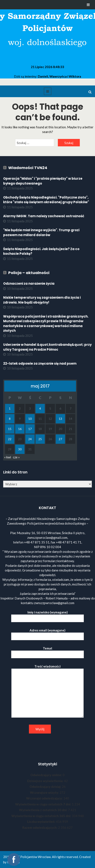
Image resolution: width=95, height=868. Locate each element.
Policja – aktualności (29, 273)
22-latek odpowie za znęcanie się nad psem (40, 363)
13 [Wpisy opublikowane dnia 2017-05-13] (60, 419)
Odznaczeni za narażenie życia (29, 283)
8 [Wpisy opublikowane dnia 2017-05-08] (10, 419)
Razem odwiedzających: (40, 827)
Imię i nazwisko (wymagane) (47, 615)
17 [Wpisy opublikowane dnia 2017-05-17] (30, 429)
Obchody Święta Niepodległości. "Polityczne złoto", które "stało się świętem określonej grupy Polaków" (46, 200)
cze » (16, 457)
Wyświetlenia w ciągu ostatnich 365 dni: (42, 816)
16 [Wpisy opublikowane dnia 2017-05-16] (20, 429)
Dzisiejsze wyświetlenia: (46, 781)
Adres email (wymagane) (47, 633)
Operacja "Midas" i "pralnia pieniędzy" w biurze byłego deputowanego (43, 181)
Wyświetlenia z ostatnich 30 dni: (43, 810)
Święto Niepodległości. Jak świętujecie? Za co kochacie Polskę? (41, 251)
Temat (47, 651)
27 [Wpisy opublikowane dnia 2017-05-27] (60, 439)
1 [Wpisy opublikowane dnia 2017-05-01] (10, 408)
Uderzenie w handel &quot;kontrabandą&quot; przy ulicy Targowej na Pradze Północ (47, 347)
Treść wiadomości (47, 691)
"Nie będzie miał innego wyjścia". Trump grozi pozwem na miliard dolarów (41, 232)
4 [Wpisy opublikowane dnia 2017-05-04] (40, 408)
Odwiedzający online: (47, 775)
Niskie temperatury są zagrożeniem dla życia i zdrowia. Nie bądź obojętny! (42, 300)
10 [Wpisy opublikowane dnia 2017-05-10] (30, 419)
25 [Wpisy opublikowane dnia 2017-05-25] (40, 439)
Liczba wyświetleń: (42, 822)
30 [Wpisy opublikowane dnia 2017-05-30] (20, 449)
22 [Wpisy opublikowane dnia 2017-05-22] (10, 439)
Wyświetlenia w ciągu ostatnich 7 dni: (43, 804)
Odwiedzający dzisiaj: (46, 787)
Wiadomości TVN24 (28, 168)
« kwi (8, 457)
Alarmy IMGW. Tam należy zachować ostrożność (44, 216)
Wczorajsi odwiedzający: (45, 798)
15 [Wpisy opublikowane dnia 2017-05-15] (10, 429)
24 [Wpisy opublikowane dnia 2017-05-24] (30, 439)
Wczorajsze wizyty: (45, 792)
